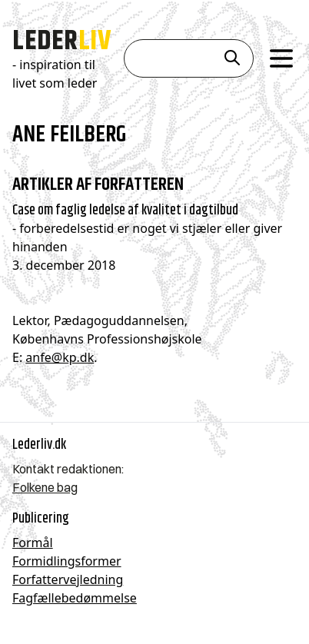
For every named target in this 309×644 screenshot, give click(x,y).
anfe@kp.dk (60, 357)
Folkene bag (45, 487)
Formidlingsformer (67, 561)
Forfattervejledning (68, 579)
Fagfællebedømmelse (75, 598)
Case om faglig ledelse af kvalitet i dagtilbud (125, 210)
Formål (33, 543)
